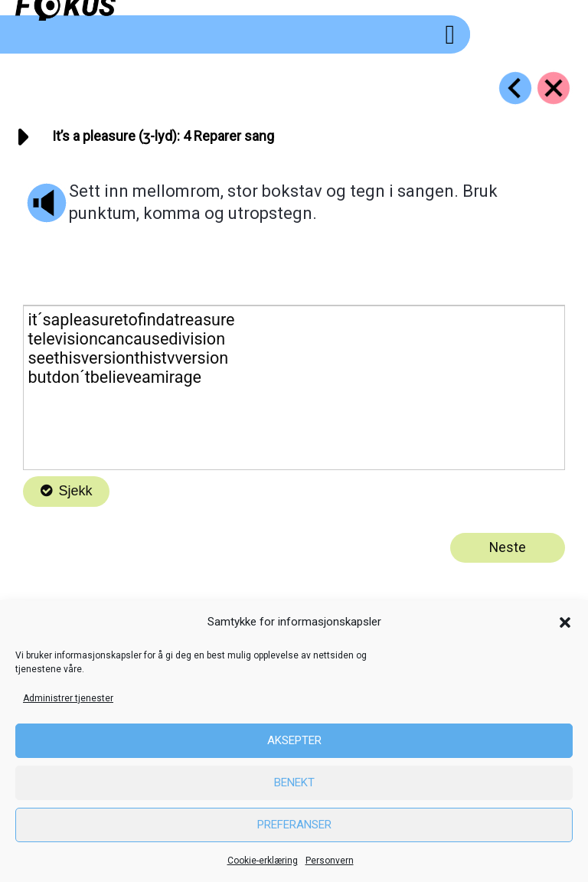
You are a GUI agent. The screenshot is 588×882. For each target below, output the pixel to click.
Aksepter (294, 740)
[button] (565, 622)
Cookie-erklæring (263, 861)
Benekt (294, 782)
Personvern (330, 861)
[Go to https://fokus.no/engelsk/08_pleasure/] (554, 88)
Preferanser (294, 825)
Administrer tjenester (68, 698)
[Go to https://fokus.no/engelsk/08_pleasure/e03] (515, 88)
